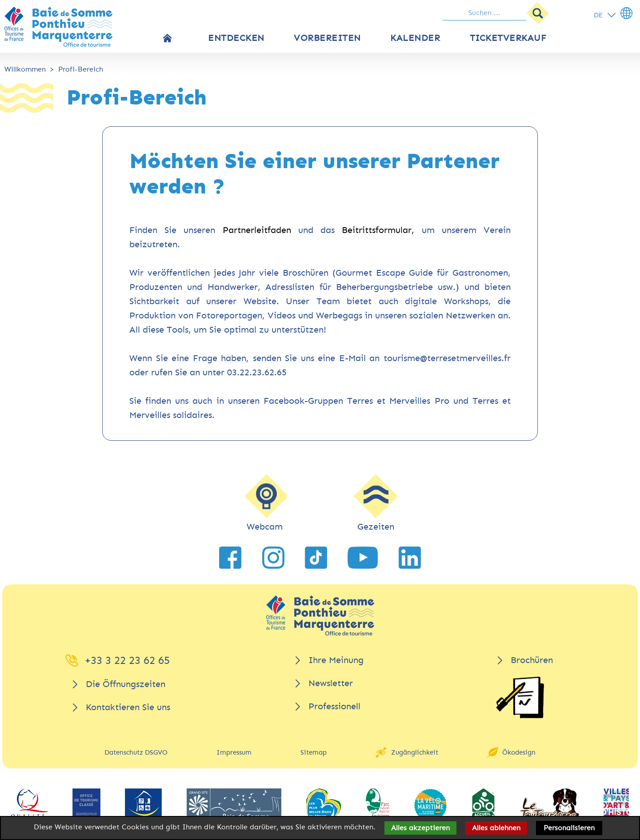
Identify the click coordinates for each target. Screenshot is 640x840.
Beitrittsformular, (378, 230)
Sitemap (314, 752)
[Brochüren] (520, 697)
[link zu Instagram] (273, 558)
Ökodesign (519, 752)
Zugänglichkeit (415, 752)
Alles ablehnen (496, 828)
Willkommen (25, 69)
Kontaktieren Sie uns (128, 707)
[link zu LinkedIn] (410, 558)
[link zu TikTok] (316, 558)
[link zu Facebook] (230, 558)
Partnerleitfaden (257, 230)
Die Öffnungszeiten (126, 684)
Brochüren (532, 660)
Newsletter (331, 683)
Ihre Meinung (336, 660)
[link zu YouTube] (363, 558)
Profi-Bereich (81, 69)
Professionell (334, 706)
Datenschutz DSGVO (136, 752)
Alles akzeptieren (420, 828)
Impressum (234, 752)
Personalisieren (569, 828)
